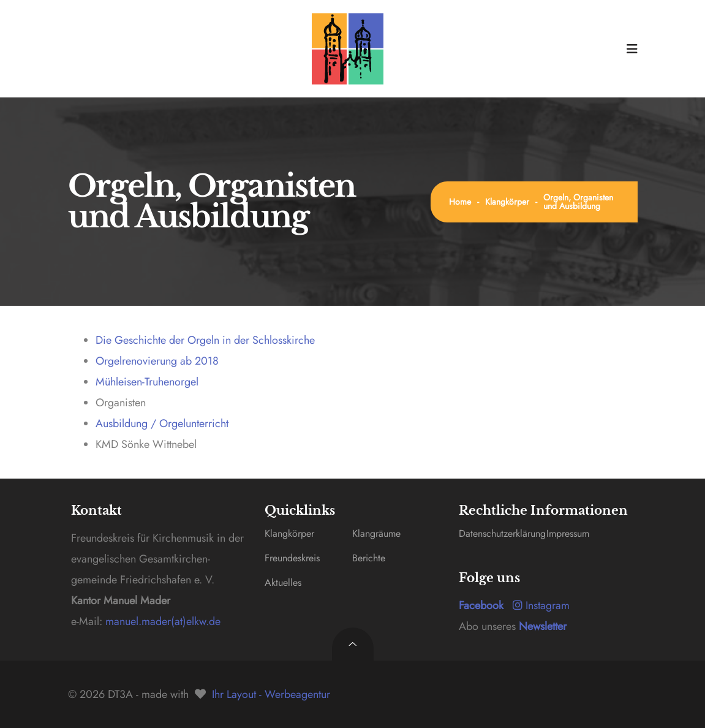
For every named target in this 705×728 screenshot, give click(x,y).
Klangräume (376, 533)
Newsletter (543, 626)
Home (460, 202)
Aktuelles (283, 582)
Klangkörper (507, 202)
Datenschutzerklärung (502, 533)
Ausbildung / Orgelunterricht (162, 423)
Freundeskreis (292, 558)
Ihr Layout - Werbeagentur (271, 694)
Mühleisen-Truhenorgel (147, 382)
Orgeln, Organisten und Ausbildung (578, 202)
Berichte (369, 558)
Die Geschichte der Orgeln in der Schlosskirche (205, 340)
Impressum (568, 533)
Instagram (541, 605)
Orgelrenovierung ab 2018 (157, 361)
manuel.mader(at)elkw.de (161, 621)
